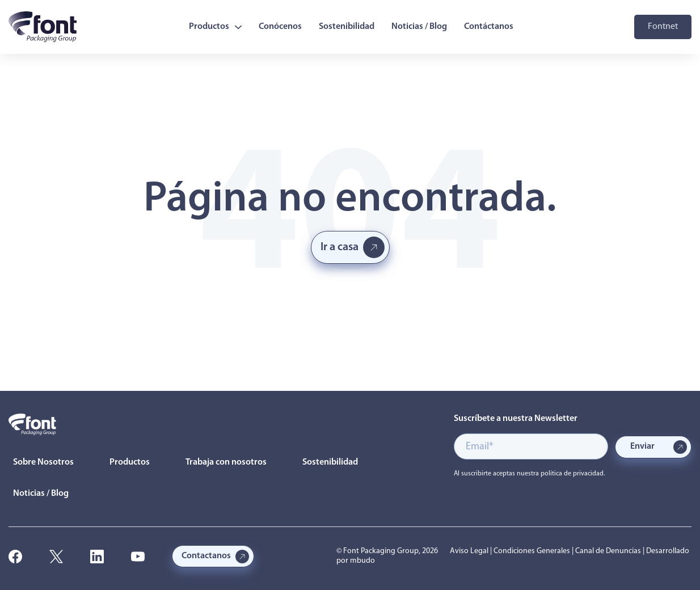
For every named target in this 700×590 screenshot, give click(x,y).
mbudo (362, 561)
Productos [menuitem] (215, 27)
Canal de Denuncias (608, 551)
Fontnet (663, 27)
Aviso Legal (469, 551)
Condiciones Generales (532, 551)
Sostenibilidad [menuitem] (347, 27)
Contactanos (206, 556)
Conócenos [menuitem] (280, 27)
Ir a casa (340, 247)
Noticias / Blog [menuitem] (419, 27)
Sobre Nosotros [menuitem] (43, 462)
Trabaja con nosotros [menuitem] (226, 462)
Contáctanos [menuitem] (489, 27)
